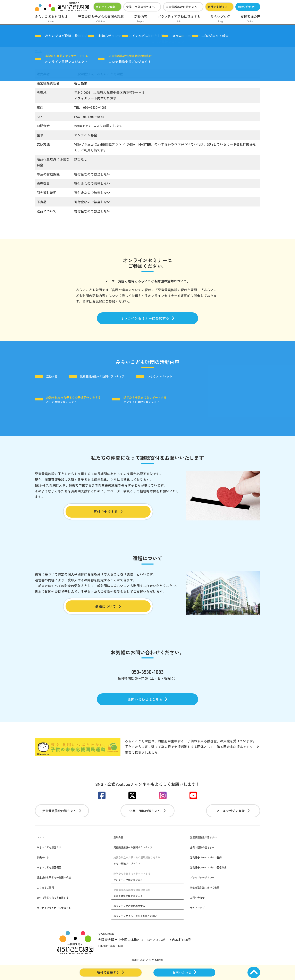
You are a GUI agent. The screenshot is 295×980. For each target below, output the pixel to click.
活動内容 (141, 19)
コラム (177, 36)
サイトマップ (199, 922)
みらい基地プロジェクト (76, 402)
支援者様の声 (250, 19)
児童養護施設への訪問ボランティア (115, 379)
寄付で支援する (218, 7)
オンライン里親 (106, 7)
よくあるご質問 (47, 901)
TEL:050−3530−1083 (113, 960)
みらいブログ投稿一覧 (61, 36)
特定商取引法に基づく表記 (207, 901)
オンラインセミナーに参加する (148, 319)
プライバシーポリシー (204, 891)
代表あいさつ (45, 871)
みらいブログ (220, 19)
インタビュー (142, 36)
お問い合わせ (246, 7)
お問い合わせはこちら (148, 708)
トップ (41, 850)
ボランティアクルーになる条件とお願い (139, 930)
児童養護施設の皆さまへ (182, 7)
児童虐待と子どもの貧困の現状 (101, 19)
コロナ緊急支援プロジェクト (130, 59)
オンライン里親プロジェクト (67, 59)
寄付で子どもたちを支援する (56, 912)
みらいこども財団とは (51, 19)
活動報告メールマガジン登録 (209, 871)
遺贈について (108, 612)
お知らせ (105, 36)
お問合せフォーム (87, 126)
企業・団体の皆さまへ (140, 7)
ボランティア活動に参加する (179, 19)
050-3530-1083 (147, 679)
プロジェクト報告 (216, 36)
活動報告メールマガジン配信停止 (212, 881)
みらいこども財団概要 (51, 881)
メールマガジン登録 (233, 823)
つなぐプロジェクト (182, 379)
